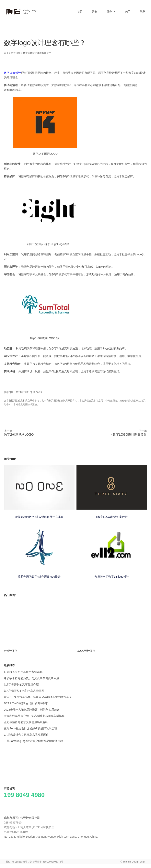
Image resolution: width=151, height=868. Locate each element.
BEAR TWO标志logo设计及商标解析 (26, 703)
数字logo (16, 53)
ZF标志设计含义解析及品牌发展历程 (26, 735)
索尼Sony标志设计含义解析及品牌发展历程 (30, 728)
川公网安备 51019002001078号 (47, 862)
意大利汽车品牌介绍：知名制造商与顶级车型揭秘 (34, 716)
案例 (95, 11)
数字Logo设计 (12, 73)
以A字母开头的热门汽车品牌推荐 (24, 691)
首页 (80, 11)
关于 (128, 11)
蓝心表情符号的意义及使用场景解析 (26, 722)
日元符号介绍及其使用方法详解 (23, 672)
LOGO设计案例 (86, 651)
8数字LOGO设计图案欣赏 (112, 517)
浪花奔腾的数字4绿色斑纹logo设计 (39, 577)
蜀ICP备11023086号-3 (18, 862)
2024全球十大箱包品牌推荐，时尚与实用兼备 (32, 710)
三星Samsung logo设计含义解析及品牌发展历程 (33, 741)
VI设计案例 (11, 651)
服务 (111, 11)
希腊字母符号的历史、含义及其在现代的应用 (31, 678)
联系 (143, 11)
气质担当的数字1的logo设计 (112, 577)
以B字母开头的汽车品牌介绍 (21, 684)
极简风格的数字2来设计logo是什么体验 (39, 517)
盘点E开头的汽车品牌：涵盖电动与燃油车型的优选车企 (38, 697)
